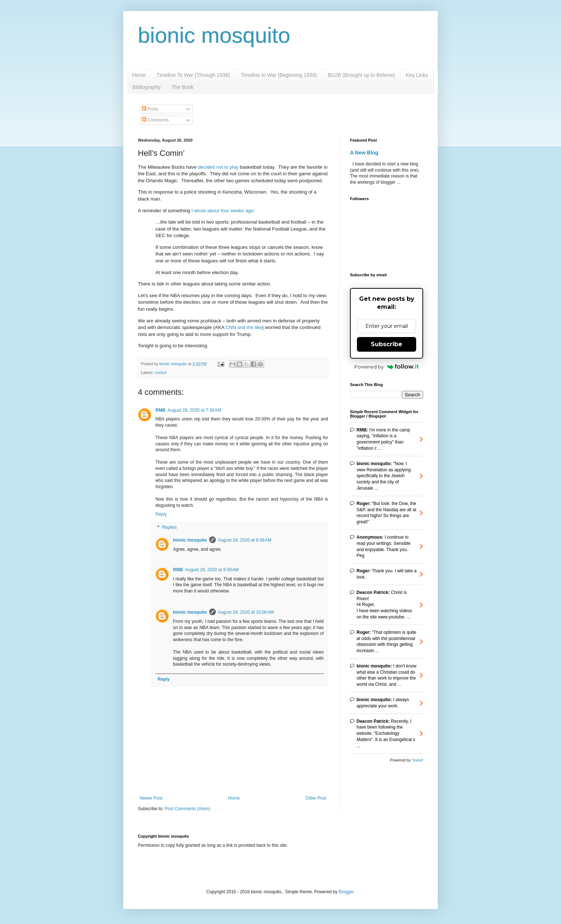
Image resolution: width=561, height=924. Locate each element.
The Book (182, 87)
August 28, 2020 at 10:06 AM (246, 612)
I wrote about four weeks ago (223, 211)
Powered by (387, 367)
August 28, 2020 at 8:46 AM (245, 540)
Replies (169, 527)
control (161, 373)
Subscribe (387, 344)
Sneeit (417, 760)
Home (139, 75)
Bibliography (146, 87)
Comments (155, 120)
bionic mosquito (214, 35)
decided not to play (218, 167)
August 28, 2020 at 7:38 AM (194, 410)
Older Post (316, 798)
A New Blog (364, 153)
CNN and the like (244, 327)
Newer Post (151, 798)
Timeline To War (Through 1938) (193, 75)
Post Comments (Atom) (187, 809)
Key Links (417, 75)
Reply (161, 514)
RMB (160, 410)
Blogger (346, 892)
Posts (150, 109)
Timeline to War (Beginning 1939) (279, 75)
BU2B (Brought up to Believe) (361, 75)
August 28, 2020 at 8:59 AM (212, 570)
